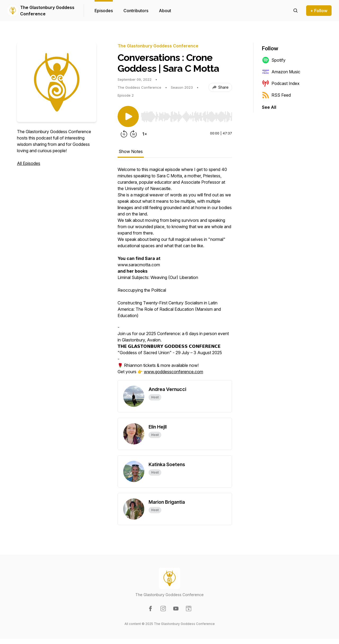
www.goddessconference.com (173, 372)
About (165, 11)
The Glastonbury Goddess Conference (47, 11)
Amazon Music (281, 72)
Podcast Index (281, 83)
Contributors (136, 11)
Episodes (104, 11)
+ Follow (319, 11)
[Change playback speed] (145, 134)
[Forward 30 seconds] (133, 134)
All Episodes (29, 163)
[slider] (186, 117)
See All (269, 107)
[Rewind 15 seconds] (124, 134)
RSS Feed (276, 95)
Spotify (274, 60)
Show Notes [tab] (131, 151)
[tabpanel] (175, 273)
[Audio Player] (186, 115)
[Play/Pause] (128, 116)
